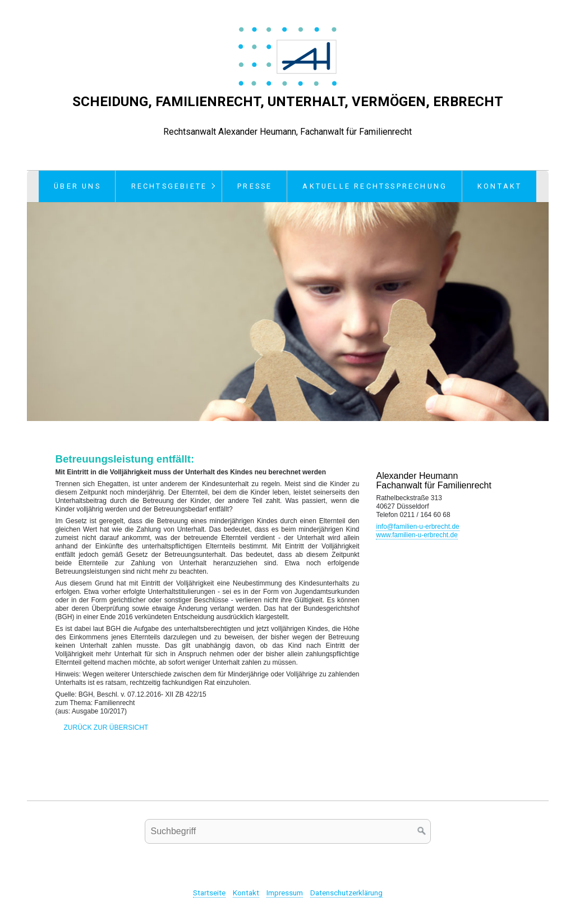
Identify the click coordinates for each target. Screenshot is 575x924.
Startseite (209, 893)
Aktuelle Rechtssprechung (375, 186)
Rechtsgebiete (169, 186)
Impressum (285, 893)
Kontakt (500, 186)
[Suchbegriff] (288, 831)
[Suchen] (422, 831)
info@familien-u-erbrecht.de (417, 527)
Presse (255, 186)
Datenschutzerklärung (346, 893)
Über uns (77, 186)
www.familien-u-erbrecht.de (417, 535)
